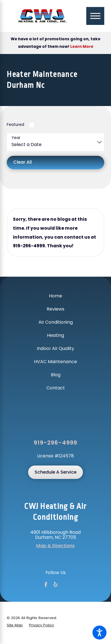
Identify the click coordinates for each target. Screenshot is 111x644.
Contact (56, 388)
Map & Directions (55, 546)
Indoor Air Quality (55, 348)
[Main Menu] (95, 16)
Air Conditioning (56, 322)
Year (16, 138)
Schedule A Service (55, 472)
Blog (56, 375)
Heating (55, 335)
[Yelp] (55, 585)
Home (55, 296)
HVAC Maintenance (55, 362)
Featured (15, 125)
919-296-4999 (55, 443)
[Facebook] (46, 585)
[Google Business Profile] (65, 585)
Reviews (55, 309)
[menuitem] (55, 296)
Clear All (22, 162)
